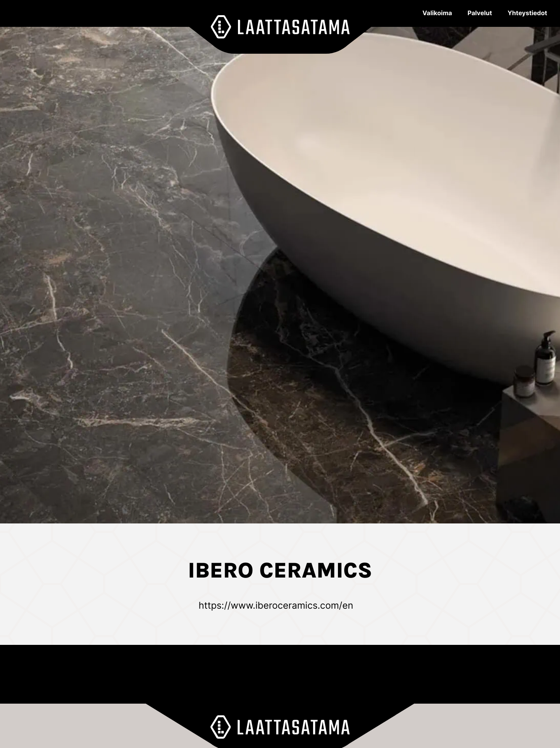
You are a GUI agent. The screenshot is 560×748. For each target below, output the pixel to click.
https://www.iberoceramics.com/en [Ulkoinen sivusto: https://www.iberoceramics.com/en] (276, 605)
